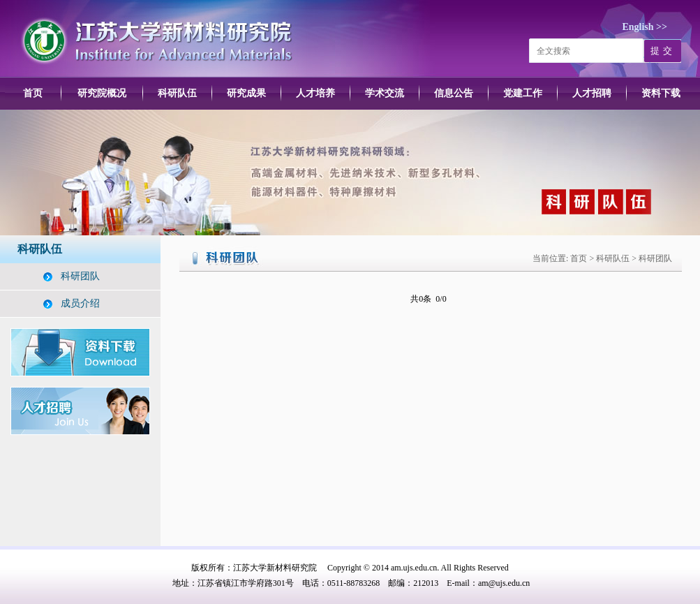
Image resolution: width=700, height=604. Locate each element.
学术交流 (385, 93)
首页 (33, 93)
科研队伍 (177, 93)
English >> (645, 27)
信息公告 (454, 93)
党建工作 (523, 93)
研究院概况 (102, 93)
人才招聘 (592, 93)
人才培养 (315, 93)
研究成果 (246, 93)
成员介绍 (80, 303)
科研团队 (80, 276)
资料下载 (661, 93)
